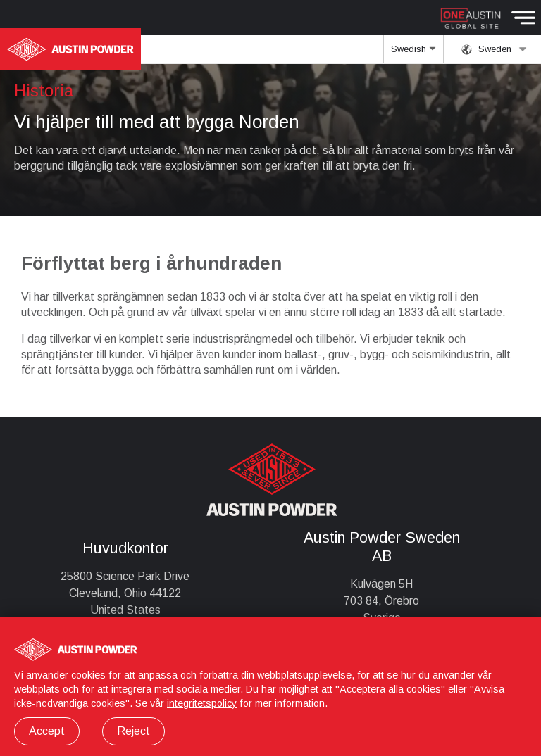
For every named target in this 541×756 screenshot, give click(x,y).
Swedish (413, 53)
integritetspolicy (202, 703)
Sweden (494, 49)
